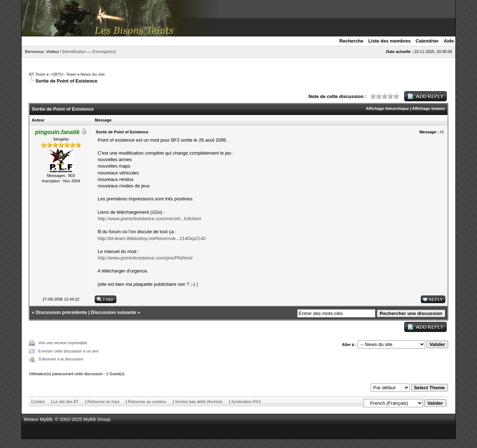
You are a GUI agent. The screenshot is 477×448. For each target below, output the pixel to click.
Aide (449, 41)
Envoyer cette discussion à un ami (68, 351)
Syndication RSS (246, 402)
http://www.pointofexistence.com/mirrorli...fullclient (149, 219)
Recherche (351, 41)
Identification (75, 52)
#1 (442, 132)
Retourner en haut (104, 402)
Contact (38, 402)
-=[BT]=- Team (63, 74)
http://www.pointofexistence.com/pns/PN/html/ (145, 258)
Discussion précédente (61, 312)
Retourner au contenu (147, 402)
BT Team (37, 74)
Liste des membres (389, 41)
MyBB (46, 419)
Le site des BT (66, 402)
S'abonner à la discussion (61, 359)
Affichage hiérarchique (387, 108)
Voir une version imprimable (63, 343)
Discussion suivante (113, 312)
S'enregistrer (103, 52)
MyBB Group (97, 419)
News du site (93, 74)
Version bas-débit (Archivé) (199, 402)
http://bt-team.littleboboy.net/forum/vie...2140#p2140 (152, 238)
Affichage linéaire (429, 108)
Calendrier (427, 41)
